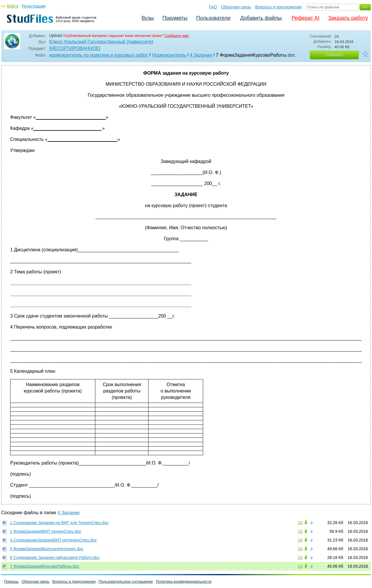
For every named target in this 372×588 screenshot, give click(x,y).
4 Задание (201, 55)
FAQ (213, 7)
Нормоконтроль (169, 55)
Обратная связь (236, 7)
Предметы (175, 18)
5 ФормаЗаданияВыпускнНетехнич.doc (47, 549)
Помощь (11, 581)
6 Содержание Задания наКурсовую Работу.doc (55, 557)
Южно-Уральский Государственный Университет (101, 42)
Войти (13, 6)
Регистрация (34, 6)
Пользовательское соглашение (126, 581)
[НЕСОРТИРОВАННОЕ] (75, 48)
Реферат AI (305, 18)
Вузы (148, 18)
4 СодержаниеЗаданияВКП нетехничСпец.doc (53, 540)
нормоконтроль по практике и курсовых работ (99, 55)
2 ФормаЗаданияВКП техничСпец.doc (46, 531)
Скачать (334, 55)
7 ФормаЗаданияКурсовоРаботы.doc (45, 566)
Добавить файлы (261, 18)
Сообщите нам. (177, 36)
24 (300, 523)
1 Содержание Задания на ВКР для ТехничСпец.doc (59, 523)
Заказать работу (348, 18)
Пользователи (213, 18)
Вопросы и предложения (278, 7)
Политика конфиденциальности (184, 581)
